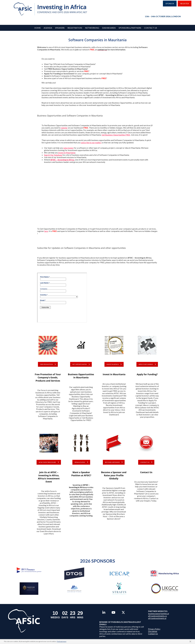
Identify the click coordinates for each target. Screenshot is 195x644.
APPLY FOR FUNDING (147, 364)
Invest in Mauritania (66, 153)
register (64, 128)
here (46, 231)
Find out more (62, 641)
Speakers (60, 28)
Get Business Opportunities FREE (116, 135)
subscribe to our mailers (91, 142)
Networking (92, 28)
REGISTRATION (75, 28)
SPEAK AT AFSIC (81, 462)
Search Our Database (53, 155)
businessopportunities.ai (158, 613)
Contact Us (151, 28)
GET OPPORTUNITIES (81, 364)
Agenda (48, 28)
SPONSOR (170, 4)
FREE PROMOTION (48, 364)
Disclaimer (153, 631)
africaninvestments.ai (157, 618)
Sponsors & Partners (130, 28)
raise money (68, 148)
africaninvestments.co (158, 616)
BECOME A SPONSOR (114, 462)
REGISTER (185, 4)
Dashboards (109, 28)
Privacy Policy (154, 629)
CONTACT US (146, 462)
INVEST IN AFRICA (114, 364)
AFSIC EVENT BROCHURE (49, 462)
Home (37, 28)
